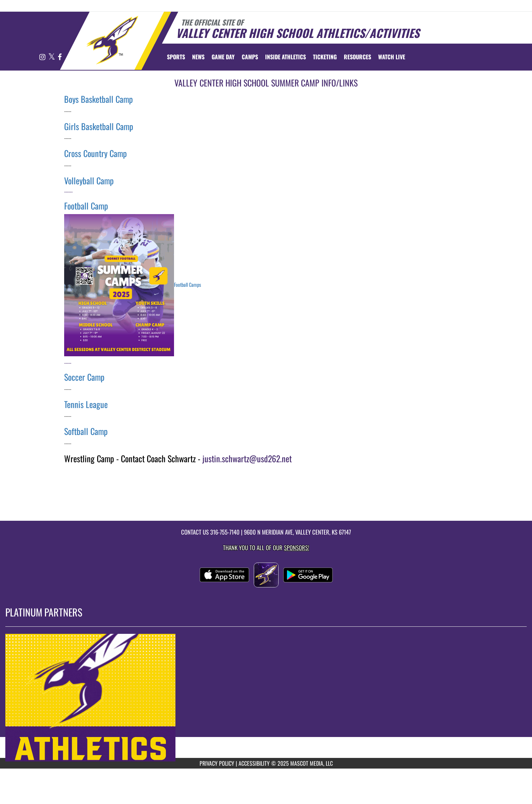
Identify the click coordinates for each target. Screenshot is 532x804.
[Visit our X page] (52, 57)
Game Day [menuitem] (223, 57)
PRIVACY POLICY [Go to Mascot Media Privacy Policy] (217, 763)
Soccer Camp (84, 377)
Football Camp (86, 206)
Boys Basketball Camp (99, 99)
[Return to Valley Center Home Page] (112, 40)
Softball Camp (86, 431)
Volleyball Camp (89, 180)
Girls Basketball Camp (99, 126)
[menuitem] (198, 57)
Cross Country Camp (96, 153)
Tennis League (86, 404)
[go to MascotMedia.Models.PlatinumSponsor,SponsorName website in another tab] (266, 698)
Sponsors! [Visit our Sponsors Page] (296, 548)
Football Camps (187, 284)
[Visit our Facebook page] (60, 57)
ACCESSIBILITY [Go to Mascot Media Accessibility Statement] (254, 763)
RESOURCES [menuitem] (357, 57)
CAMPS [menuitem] (250, 57)
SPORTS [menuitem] (176, 57)
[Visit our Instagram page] (43, 57)
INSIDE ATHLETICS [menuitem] (285, 57)
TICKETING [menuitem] (325, 57)
